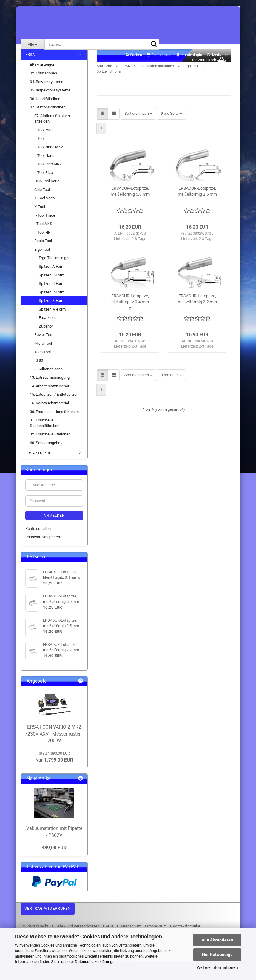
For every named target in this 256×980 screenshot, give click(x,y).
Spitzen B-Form (52, 282)
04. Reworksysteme (47, 88)
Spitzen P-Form (52, 299)
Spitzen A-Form (52, 273)
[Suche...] (33, 44)
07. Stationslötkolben (48, 114)
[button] (159, 62)
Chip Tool (42, 196)
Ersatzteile (48, 324)
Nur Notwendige (217, 955)
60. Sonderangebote (47, 449)
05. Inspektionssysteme (50, 97)
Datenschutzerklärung (94, 962)
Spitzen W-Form (52, 316)
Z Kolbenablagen (48, 376)
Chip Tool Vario (47, 188)
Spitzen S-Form (52, 307)
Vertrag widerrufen (48, 915)
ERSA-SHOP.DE (38, 460)
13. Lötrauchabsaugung (50, 384)
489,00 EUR (54, 854)
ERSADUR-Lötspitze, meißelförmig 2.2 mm (197, 305)
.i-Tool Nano (44, 162)
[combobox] (138, 120)
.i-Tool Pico (44, 179)
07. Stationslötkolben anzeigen (52, 125)
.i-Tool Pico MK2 (48, 171)
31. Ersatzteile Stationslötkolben (45, 429)
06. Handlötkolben (45, 105)
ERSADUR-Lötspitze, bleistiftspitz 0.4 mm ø (130, 308)
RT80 (39, 367)
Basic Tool (43, 247)
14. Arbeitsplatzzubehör (50, 393)
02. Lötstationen (43, 80)
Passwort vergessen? (44, 543)
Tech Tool (43, 358)
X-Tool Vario (44, 205)
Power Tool (44, 341)
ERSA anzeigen (43, 71)
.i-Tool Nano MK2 (49, 153)
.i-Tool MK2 (44, 136)
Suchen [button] (134, 62)
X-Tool (40, 213)
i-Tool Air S (43, 230)
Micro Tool (43, 350)
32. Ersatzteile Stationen (50, 441)
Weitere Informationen (217, 967)
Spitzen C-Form (52, 290)
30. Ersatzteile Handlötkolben (54, 418)
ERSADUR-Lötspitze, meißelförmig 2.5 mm (197, 198)
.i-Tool (39, 145)
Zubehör (46, 333)
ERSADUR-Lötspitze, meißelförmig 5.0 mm (130, 198)
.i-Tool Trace (45, 222)
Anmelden (54, 522)
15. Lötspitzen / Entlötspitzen (54, 401)
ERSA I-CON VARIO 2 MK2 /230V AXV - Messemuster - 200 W (54, 740)
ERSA (30, 61)
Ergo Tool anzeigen (55, 265)
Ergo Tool (42, 256)
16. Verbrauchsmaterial (49, 410)
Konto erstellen (38, 535)
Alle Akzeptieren (217, 940)
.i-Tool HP (42, 239)
